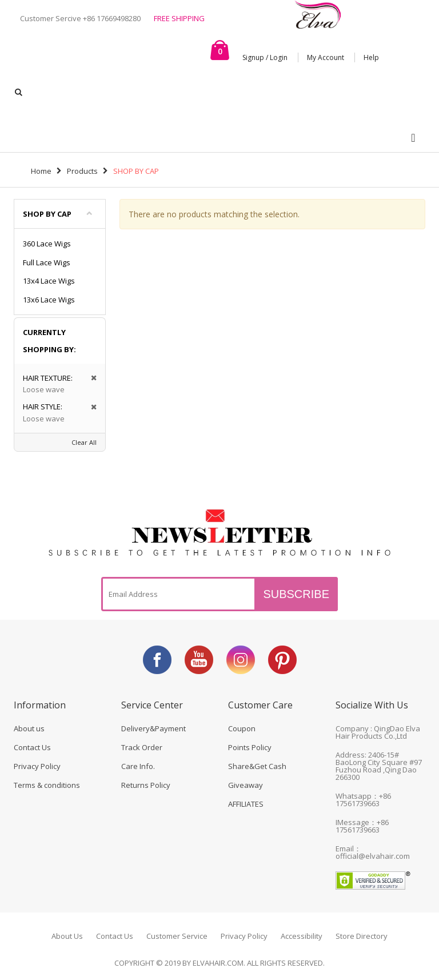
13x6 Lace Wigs (49, 300)
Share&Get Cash (257, 766)
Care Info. (138, 766)
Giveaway (246, 785)
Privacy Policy (37, 766)
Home (41, 171)
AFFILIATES (246, 804)
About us (29, 728)
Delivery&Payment (153, 728)
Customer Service (177, 936)
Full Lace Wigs (47, 262)
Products (82, 171)
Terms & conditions (47, 785)
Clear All (84, 442)
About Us (67, 936)
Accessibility (302, 936)
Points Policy (250, 747)
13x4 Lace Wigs (49, 281)
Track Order (142, 747)
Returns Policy (146, 785)
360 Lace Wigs (47, 244)
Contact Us (32, 747)
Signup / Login (265, 57)
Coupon (242, 728)
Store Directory (362, 936)
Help (371, 57)
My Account (326, 57)
